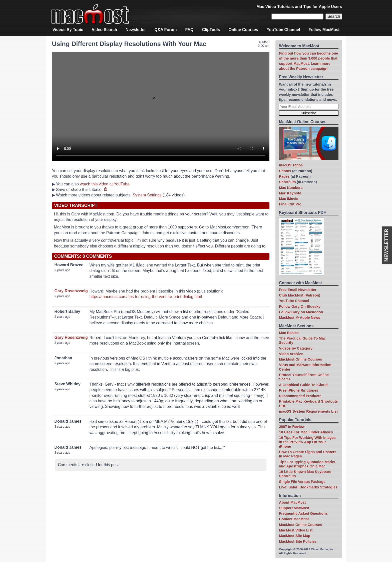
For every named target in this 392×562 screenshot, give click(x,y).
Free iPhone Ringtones (299, 390)
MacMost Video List (296, 530)
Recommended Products (300, 396)
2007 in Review (292, 427)
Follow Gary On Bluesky (300, 307)
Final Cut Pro (290, 204)
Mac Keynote (290, 193)
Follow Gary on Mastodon (301, 312)
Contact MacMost (294, 519)
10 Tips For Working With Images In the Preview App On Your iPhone (307, 442)
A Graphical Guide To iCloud (303, 385)
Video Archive (291, 354)
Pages (284, 176)
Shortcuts (287, 182)
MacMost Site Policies (298, 541)
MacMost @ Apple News (300, 318)
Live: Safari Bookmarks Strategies (308, 487)
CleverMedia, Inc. (323, 549)
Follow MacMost (324, 30)
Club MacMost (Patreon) (300, 295)
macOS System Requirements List (308, 411)
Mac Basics (289, 333)
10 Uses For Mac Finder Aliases (306, 432)
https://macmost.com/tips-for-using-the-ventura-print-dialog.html (146, 297)
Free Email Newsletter (298, 290)
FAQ (189, 30)
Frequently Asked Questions (303, 513)
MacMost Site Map (295, 536)
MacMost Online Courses (300, 359)
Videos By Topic (68, 30)
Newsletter (136, 30)
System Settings (147, 195)
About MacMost (292, 502)
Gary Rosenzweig (71, 291)
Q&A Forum (165, 30)
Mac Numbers (291, 188)
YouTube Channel (283, 30)
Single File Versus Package (302, 482)
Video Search (104, 30)
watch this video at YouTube (105, 184)
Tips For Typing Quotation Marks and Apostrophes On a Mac (307, 464)
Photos (285, 171)
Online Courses (243, 30)
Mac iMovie (289, 199)
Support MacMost (294, 508)
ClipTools (211, 30)
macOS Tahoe (291, 165)
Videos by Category (296, 348)
